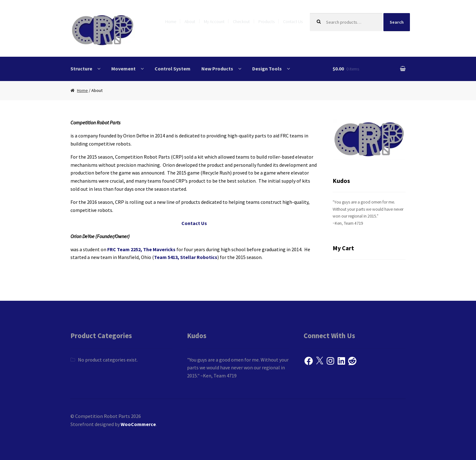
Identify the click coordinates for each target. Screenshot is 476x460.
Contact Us (293, 22)
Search (397, 22)
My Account (214, 22)
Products (267, 22)
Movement (123, 69)
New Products (217, 69)
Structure (81, 69)
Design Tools (267, 69)
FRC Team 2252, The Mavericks (141, 249)
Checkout (241, 22)
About (190, 22)
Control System (173, 69)
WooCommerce (138, 424)
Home (171, 22)
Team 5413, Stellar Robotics (186, 257)
